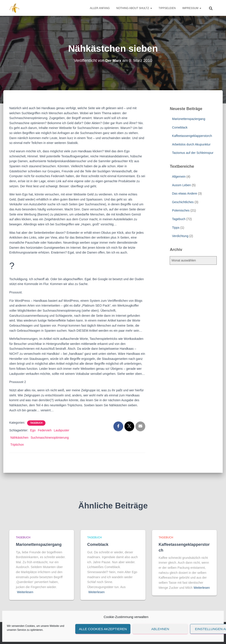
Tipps (176, 228)
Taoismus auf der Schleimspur (193, 153)
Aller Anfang (100, 8)
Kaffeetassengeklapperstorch (192, 136)
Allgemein (179, 177)
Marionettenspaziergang (188, 119)
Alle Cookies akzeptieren (103, 629)
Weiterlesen (25, 592)
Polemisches (181, 210)
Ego (33, 430)
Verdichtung (180, 236)
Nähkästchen (19, 438)
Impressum (192, 8)
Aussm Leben (181, 185)
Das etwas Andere (185, 193)
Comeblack (180, 127)
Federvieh (45, 430)
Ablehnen (160, 629)
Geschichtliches (183, 202)
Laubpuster (62, 430)
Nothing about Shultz (134, 8)
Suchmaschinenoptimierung (50, 438)
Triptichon (17, 445)
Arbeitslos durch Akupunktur (191, 144)
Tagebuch (36, 423)
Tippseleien (167, 8)
